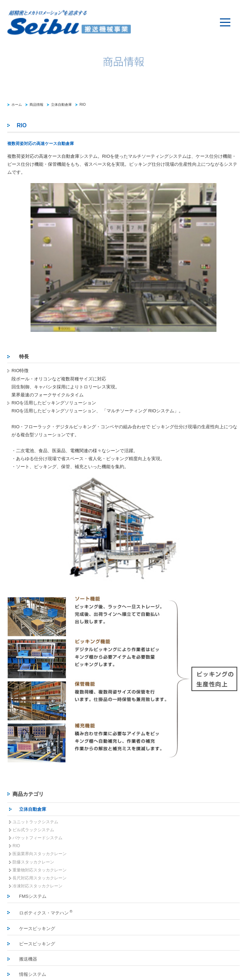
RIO (83, 105)
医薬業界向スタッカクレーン (40, 854)
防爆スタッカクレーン (33, 862)
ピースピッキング (37, 944)
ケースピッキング (37, 929)
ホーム (17, 105)
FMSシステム (33, 896)
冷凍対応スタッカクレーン (37, 886)
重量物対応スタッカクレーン (40, 870)
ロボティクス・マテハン (46, 912)
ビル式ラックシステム (33, 830)
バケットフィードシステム (37, 838)
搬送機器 (28, 959)
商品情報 (36, 105)
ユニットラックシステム (35, 822)
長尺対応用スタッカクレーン (40, 878)
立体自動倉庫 (61, 105)
